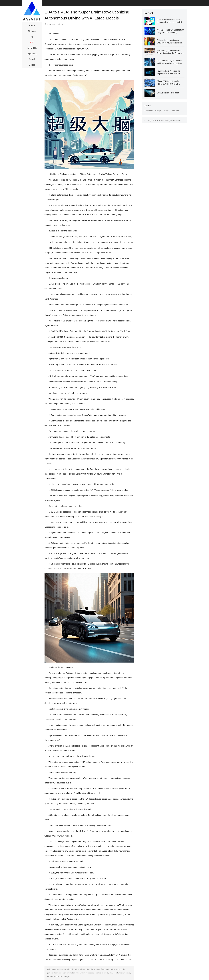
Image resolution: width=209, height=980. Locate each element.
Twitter (167, 111)
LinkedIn (176, 111)
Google (158, 111)
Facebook (149, 111)
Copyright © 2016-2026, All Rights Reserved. (163, 120)
